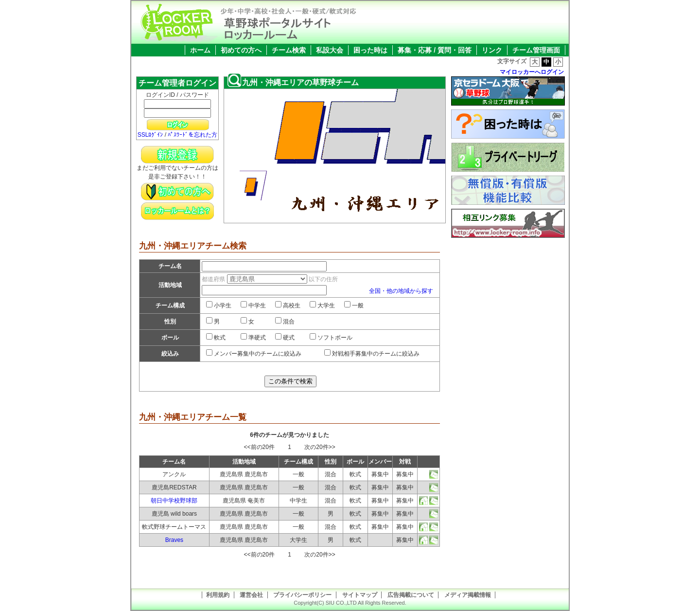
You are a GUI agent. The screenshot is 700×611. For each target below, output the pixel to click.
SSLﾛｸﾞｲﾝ (150, 135)
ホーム (200, 50)
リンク (492, 50)
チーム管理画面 (536, 50)
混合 (285, 322)
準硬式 (253, 338)
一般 (354, 305)
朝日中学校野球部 (174, 501)
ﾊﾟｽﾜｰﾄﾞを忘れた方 (192, 135)
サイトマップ (360, 595)
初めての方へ (241, 50)
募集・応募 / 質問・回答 (435, 50)
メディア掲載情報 (468, 595)
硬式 (285, 338)
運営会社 (251, 595)
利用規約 (218, 595)
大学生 (322, 305)
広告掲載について (411, 595)
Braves (174, 540)
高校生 (288, 305)
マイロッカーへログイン (532, 72)
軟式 (216, 338)
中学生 (253, 305)
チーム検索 (289, 50)
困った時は (370, 50)
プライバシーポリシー (302, 595)
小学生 (219, 305)
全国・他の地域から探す (401, 291)
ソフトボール (331, 338)
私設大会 (330, 50)
